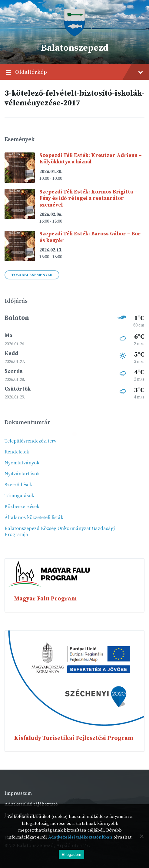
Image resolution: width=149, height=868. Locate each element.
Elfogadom (71, 854)
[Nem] (141, 836)
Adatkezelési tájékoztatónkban (80, 837)
